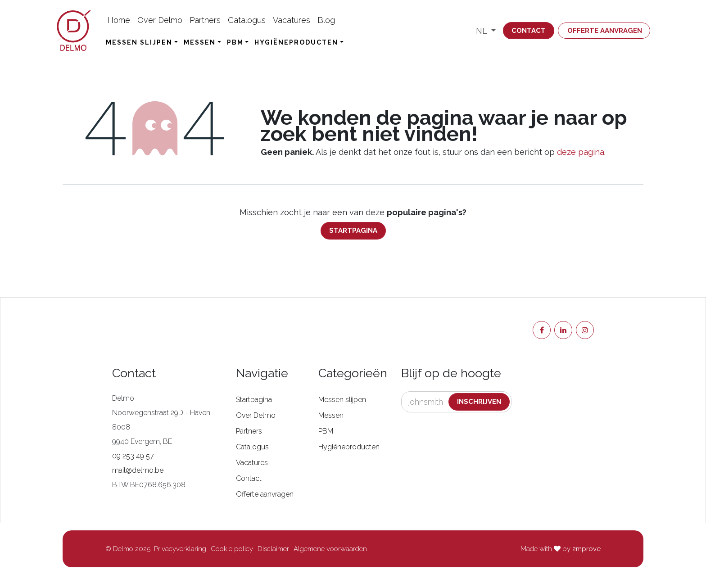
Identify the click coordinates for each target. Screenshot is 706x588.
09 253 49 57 (133, 456)
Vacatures (252, 463)
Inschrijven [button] (479, 402)
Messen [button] (200, 42)
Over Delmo (256, 415)
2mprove (586, 549)
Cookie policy (232, 549)
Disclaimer (273, 549)
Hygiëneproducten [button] (296, 42)
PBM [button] (235, 42)
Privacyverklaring (180, 549)
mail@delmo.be (138, 470)
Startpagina (353, 231)
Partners (249, 431)
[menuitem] (119, 20)
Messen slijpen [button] (139, 42)
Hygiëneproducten (349, 447)
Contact (529, 31)
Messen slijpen (342, 400)
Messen (331, 415)
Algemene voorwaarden (330, 549)
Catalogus (252, 447)
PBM (326, 431)
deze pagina (581, 152)
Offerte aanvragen (605, 31)
